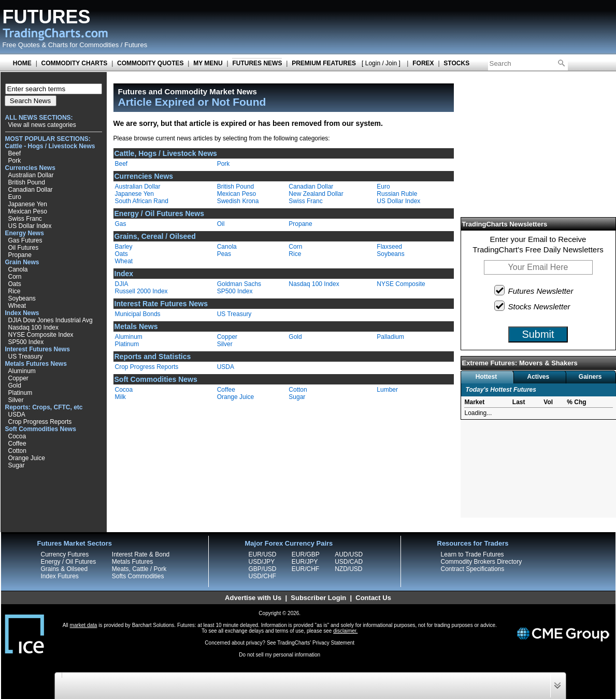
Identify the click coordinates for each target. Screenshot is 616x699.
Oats (15, 284)
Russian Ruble (397, 194)
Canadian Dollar (31, 190)
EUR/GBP (306, 554)
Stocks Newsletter (533, 306)
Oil (221, 224)
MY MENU (208, 63)
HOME (22, 63)
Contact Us (373, 598)
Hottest (486, 377)
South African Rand (142, 201)
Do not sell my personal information (280, 655)
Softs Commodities (138, 576)
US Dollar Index (30, 226)
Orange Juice (27, 458)
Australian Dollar (31, 175)
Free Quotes (21, 45)
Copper (18, 378)
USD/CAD (349, 562)
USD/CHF (262, 576)
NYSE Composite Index (41, 335)
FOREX (423, 63)
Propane (20, 255)
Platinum (20, 393)
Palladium (390, 337)
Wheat (17, 306)
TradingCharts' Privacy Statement (316, 643)
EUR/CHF (305, 569)
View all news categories (42, 125)
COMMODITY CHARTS (75, 63)
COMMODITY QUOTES (150, 63)
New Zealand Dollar (316, 194)
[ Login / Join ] (381, 63)
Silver (16, 400)
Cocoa (17, 436)
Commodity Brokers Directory (482, 562)
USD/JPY (262, 562)
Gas (121, 224)
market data (84, 625)
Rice (15, 291)
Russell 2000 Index (141, 291)
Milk (120, 397)
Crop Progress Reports (40, 422)
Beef (15, 153)
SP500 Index (26, 342)
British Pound (27, 182)
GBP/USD (263, 569)
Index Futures (60, 576)
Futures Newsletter (534, 290)
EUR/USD (263, 554)
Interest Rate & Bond (141, 554)
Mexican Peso (28, 211)
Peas (224, 254)
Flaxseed (389, 247)
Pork (15, 161)
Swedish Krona (238, 201)
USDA (17, 415)
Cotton (17, 451)
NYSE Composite (401, 284)
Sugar (17, 465)
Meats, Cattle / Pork (139, 569)
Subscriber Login (318, 598)
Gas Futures (25, 240)
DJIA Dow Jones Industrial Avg (51, 320)
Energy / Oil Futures (69, 562)
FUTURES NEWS (257, 63)
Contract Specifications (473, 569)
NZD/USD (348, 569)
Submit (538, 334)
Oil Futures (24, 248)
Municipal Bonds (138, 314)
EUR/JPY (305, 562)
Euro (15, 197)
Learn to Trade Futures (472, 554)
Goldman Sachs (239, 284)
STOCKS (456, 63)
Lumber (387, 390)
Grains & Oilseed (65, 569)
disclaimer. (345, 631)
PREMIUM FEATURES (324, 63)
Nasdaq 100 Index (33, 327)
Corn (15, 277)
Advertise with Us (253, 598)
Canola (18, 269)
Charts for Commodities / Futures (98, 45)
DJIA (122, 284)
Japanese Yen (28, 204)
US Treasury (26, 356)
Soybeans (22, 298)
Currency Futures (65, 554)
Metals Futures (132, 562)
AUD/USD (349, 554)
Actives (538, 377)
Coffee (17, 444)
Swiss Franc (25, 219)
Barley (124, 247)
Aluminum (22, 371)
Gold (15, 386)
